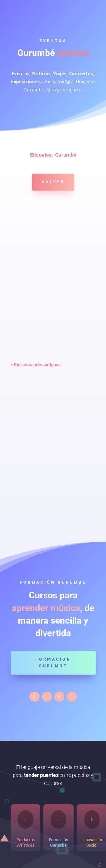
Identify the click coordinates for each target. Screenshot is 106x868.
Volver (53, 182)
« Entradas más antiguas (36, 365)
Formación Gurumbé (53, 663)
